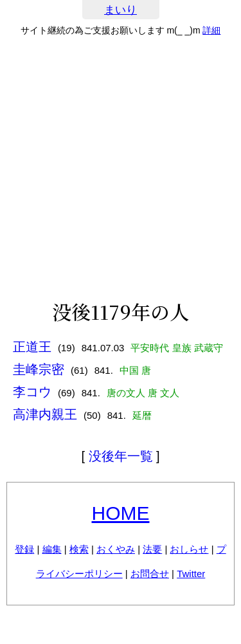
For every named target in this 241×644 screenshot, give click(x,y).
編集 (52, 549)
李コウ (32, 392)
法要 (152, 549)
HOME (121, 513)
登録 (24, 549)
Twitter (191, 574)
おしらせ (189, 549)
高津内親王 (45, 414)
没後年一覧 (121, 456)
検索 (79, 549)
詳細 (211, 30)
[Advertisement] (121, 168)
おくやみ (116, 549)
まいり (121, 10)
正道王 (32, 347)
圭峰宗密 (39, 369)
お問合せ (150, 574)
